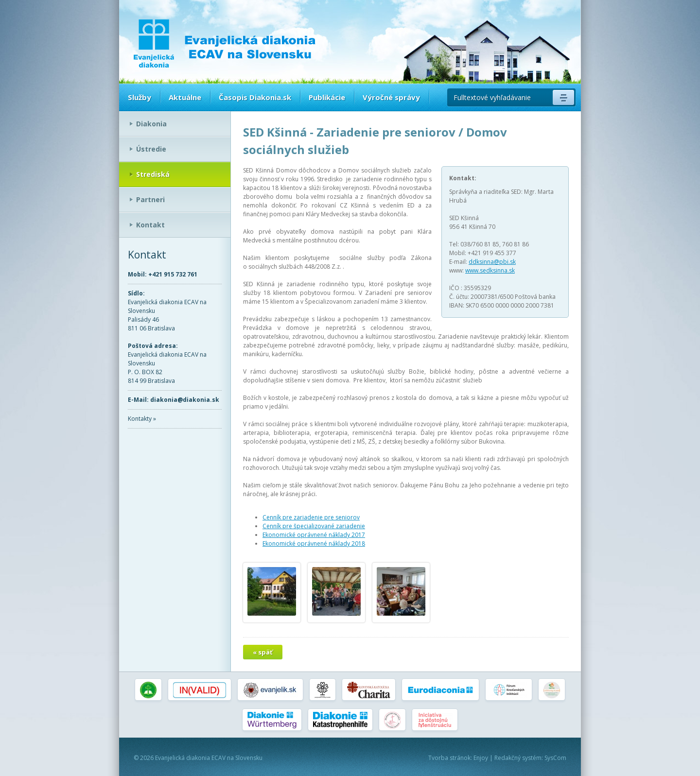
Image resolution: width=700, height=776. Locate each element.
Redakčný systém (518, 758)
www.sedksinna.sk (490, 270)
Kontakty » (142, 419)
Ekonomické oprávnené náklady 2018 (314, 543)
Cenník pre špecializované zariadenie (314, 526)
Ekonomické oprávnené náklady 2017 (314, 535)
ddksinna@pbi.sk (492, 262)
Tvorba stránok (449, 758)
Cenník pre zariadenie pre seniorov (311, 517)
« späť (263, 652)
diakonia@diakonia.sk (185, 400)
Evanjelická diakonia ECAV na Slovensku (209, 758)
